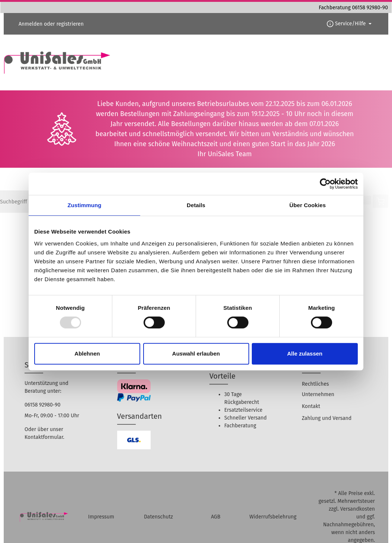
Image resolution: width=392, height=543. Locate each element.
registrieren (70, 24)
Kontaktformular (44, 437)
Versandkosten (358, 509)
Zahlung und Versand (327, 418)
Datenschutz (158, 517)
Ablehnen (87, 354)
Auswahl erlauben (196, 354)
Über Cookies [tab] (308, 205)
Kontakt (311, 406)
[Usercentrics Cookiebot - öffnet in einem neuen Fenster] (325, 184)
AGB (216, 517)
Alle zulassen (305, 354)
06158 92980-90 (42, 405)
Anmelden (30, 24)
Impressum (101, 517)
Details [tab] (196, 205)
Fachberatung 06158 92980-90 (353, 8)
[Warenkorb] (380, 201)
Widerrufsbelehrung (273, 517)
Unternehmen (318, 394)
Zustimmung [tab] (85, 205)
